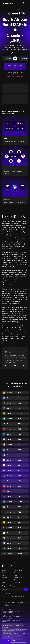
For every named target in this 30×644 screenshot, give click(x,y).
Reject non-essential (19, 641)
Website (9, 366)
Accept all (6, 641)
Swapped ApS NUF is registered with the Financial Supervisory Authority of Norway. (13, 620)
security (17, 336)
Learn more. (9, 606)
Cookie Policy (17, 637)
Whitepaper (19, 366)
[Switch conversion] (15, 58)
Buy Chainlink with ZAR (15, 66)
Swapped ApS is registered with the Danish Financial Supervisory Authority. (12, 616)
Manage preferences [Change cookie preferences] (7, 637)
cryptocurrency (19, 226)
